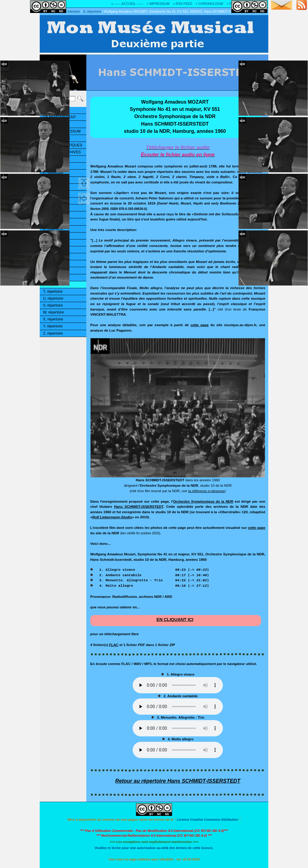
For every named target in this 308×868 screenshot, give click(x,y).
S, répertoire (92, 11)
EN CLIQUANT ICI (175, 620)
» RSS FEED (183, 4)
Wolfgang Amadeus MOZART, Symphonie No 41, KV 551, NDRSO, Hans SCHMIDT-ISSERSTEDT (177, 11)
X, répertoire (53, 319)
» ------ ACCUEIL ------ (127, 4)
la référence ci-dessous (206, 491)
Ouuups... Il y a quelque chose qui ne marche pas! (178, 685)
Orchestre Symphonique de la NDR (203, 501)
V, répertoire (53, 305)
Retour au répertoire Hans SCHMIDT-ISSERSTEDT (178, 781)
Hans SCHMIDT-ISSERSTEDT (139, 506)
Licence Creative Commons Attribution (208, 820)
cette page (199, 325)
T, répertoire (53, 292)
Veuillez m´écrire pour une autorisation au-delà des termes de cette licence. (154, 848)
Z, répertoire (53, 333)
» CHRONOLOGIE (209, 4)
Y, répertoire (53, 326)
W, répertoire (53, 312)
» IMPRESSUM (158, 4)
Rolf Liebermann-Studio (112, 517)
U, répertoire (53, 298)
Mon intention (70, 11)
